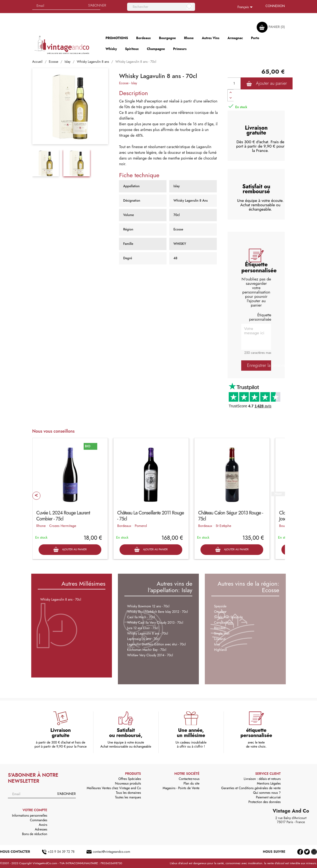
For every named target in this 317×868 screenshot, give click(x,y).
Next (278, 494)
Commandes (38, 820)
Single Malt (222, 633)
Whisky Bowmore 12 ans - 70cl (148, 606)
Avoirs (43, 825)
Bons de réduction (34, 834)
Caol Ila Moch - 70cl (141, 617)
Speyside (220, 606)
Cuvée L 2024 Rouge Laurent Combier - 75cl (63, 516)
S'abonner (66, 794)
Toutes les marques (128, 797)
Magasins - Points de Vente (181, 788)
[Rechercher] (161, 7)
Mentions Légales (269, 783)
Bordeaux (124, 526)
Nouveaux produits (128, 783)
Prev (36, 496)
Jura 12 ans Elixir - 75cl (143, 628)
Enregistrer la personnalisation (259, 365)
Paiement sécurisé (268, 797)
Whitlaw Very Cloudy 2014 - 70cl (150, 655)
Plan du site (192, 783)
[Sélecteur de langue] (246, 7)
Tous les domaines (128, 793)
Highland (220, 650)
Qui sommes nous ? (267, 793)
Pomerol (141, 526)
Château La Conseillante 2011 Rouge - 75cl (151, 516)
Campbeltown (224, 623)
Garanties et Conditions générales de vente (251, 788)
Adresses (41, 829)
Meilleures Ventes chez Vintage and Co (114, 788)
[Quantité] (234, 83)
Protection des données (264, 802)
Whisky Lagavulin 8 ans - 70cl (61, 600)
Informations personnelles (30, 816)
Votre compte (35, 810)
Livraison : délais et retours (262, 779)
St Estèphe (223, 526)
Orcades (220, 612)
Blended (220, 628)
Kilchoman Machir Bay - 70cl (147, 650)
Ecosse (124, 83)
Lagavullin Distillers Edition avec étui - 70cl (156, 644)
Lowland (220, 639)
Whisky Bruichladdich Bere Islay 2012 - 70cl (157, 612)
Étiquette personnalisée (260, 317)
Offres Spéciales (130, 779)
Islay (134, 83)
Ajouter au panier (267, 83)
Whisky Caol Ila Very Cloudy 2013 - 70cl (155, 623)
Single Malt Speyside (228, 617)
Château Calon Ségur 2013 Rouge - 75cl (231, 516)
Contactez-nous (189, 779)
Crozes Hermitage (63, 526)
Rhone (41, 526)
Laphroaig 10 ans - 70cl (143, 639)
